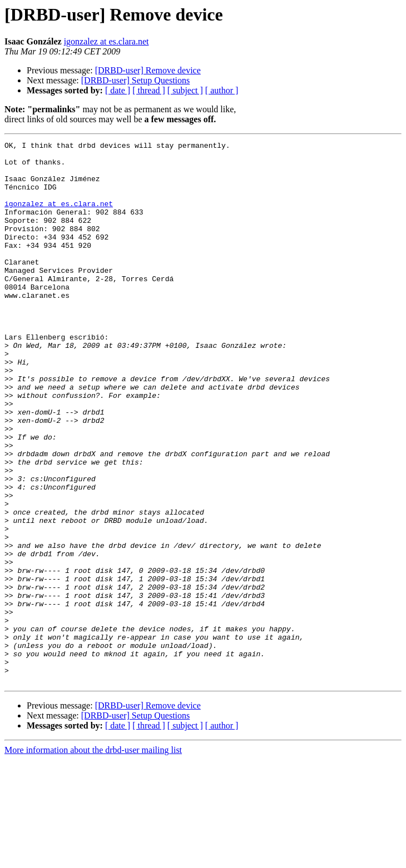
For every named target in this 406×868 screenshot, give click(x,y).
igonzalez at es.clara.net (107, 41)
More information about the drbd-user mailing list (93, 858)
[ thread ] (149, 90)
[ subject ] (185, 90)
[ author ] (222, 90)
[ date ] (118, 90)
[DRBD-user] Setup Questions (136, 80)
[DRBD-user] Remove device (148, 70)
